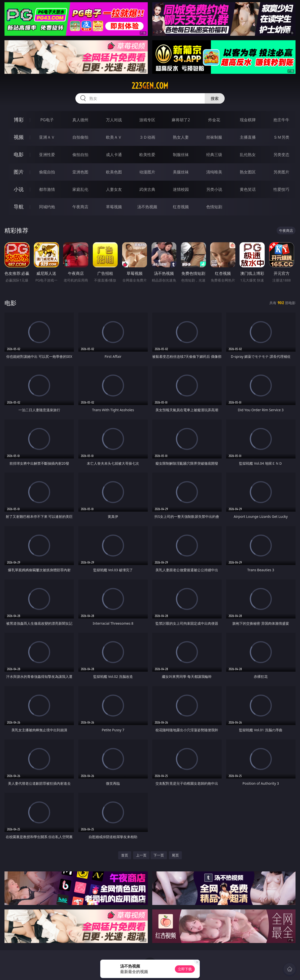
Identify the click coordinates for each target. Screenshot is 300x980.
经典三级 (214, 155)
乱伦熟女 (248, 155)
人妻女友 (114, 189)
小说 (19, 189)
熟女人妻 (181, 137)
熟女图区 (248, 172)
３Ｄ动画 (147, 137)
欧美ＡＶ (114, 137)
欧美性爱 (147, 155)
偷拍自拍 (80, 155)
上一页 (141, 855)
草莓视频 (114, 207)
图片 (19, 172)
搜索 (215, 98)
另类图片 (281, 172)
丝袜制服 (214, 137)
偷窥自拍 (47, 172)
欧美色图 (114, 172)
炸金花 (214, 120)
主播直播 (248, 137)
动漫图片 (147, 172)
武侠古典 (147, 189)
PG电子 (47, 120)
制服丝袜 (181, 155)
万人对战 (114, 120)
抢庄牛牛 (281, 120)
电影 (19, 154)
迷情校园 (181, 189)
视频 (19, 137)
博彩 (19, 120)
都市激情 (47, 189)
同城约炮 (47, 207)
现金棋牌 (248, 120)
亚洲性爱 (47, 155)
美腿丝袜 (181, 172)
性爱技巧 (281, 189)
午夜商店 (80, 207)
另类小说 (214, 189)
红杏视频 (181, 207)
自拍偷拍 (80, 137)
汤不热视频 (147, 207)
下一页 (159, 855)
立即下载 (185, 969)
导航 (19, 207)
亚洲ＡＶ (47, 137)
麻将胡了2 (181, 120)
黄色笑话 (248, 189)
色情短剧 (214, 207)
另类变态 (281, 155)
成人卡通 (114, 155)
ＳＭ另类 (281, 137)
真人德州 (80, 120)
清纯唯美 (214, 172)
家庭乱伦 (80, 189)
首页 (125, 855)
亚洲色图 (80, 172)
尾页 (175, 855)
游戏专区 (147, 120)
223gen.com (150, 86)
